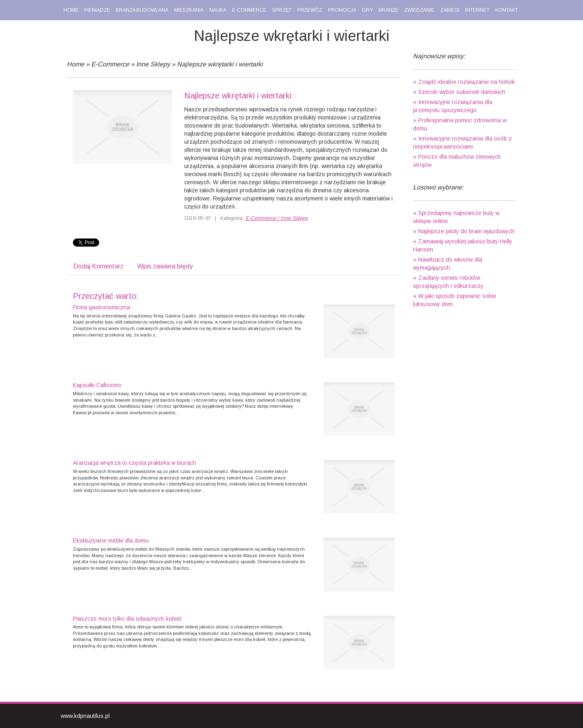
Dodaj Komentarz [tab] (98, 266)
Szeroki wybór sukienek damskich (462, 92)
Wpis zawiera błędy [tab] (165, 266)
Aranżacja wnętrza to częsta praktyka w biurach (134, 463)
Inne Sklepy (153, 64)
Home (76, 64)
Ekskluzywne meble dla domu (111, 541)
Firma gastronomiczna (101, 307)
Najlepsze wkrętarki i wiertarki (220, 64)
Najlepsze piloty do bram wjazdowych (466, 231)
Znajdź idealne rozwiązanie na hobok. (467, 82)
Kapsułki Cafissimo (97, 385)
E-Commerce (110, 64)
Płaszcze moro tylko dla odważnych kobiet (127, 619)
